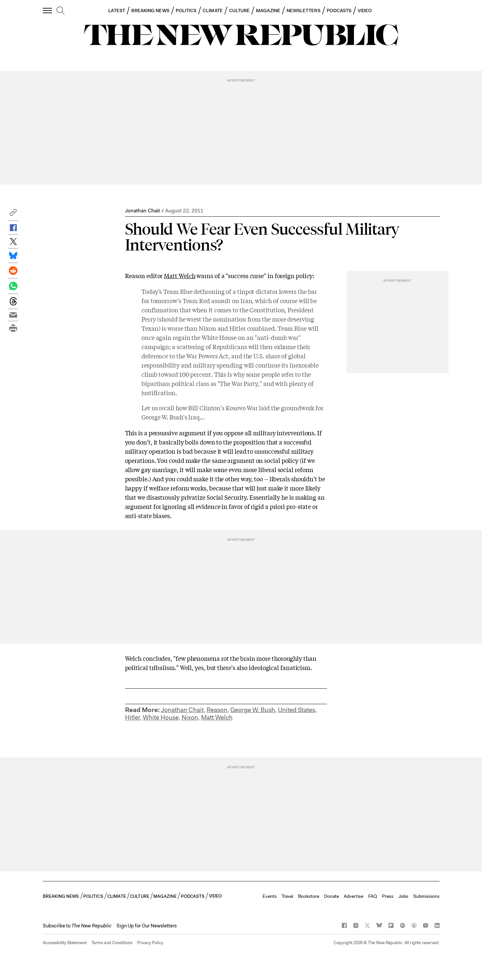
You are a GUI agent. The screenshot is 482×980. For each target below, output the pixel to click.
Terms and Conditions (112, 943)
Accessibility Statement (65, 943)
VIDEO (365, 11)
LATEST (116, 11)
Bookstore (309, 896)
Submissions (426, 896)
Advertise (354, 896)
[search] (61, 11)
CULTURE (240, 11)
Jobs (403, 896)
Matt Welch (179, 275)
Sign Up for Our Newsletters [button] (147, 926)
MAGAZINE (268, 11)
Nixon (190, 717)
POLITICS (186, 11)
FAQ (373, 896)
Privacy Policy (150, 943)
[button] (13, 214)
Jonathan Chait (142, 211)
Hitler (132, 717)
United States (297, 710)
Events (270, 896)
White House (161, 717)
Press (388, 896)
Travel (287, 896)
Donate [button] (331, 896)
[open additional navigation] (48, 10)
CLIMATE (213, 11)
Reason (217, 710)
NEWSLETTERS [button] (304, 11)
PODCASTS (339, 11)
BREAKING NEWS (150, 11)
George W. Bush (253, 710)
